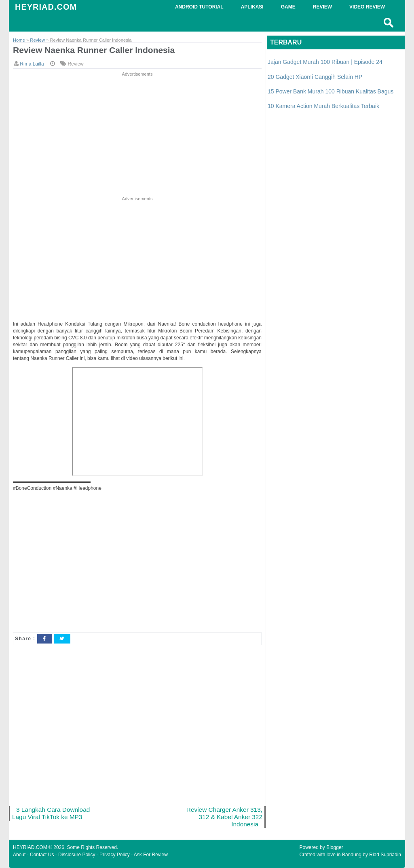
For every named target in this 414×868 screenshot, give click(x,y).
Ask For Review (151, 855)
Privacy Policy (115, 855)
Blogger (335, 847)
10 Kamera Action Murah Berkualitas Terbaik (323, 106)
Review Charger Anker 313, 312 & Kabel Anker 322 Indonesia (224, 817)
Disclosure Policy (77, 855)
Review (75, 64)
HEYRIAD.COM (46, 7)
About (19, 855)
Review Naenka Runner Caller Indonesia (94, 50)
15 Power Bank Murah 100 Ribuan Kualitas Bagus (331, 91)
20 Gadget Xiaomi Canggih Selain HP (315, 77)
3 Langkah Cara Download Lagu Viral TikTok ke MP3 (51, 813)
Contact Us (42, 855)
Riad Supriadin (385, 855)
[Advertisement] (137, 135)
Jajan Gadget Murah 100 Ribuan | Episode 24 (325, 62)
